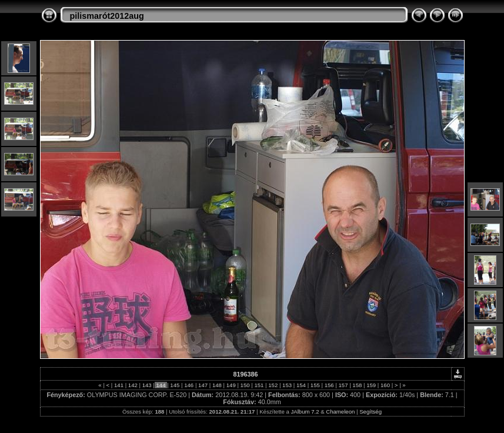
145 (175, 385)
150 (245, 385)
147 (203, 385)
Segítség (371, 412)
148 (217, 385)
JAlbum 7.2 (305, 412)
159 (371, 385)
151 (259, 385)
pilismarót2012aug (107, 16)
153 (287, 385)
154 (301, 385)
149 (231, 385)
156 (329, 385)
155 (315, 385)
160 (385, 385)
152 (273, 385)
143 (147, 385)
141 (119, 385)
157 (343, 385)
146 (189, 385)
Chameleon (340, 412)
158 (357, 385)
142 (133, 385)
